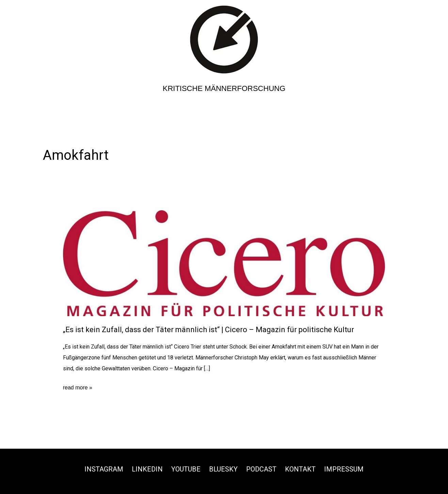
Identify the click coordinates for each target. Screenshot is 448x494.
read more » (78, 388)
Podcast (261, 469)
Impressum (344, 469)
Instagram (104, 469)
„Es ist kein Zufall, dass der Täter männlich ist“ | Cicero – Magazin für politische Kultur (209, 330)
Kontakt (300, 469)
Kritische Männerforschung (224, 88)
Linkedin (147, 469)
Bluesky (223, 469)
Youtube (186, 469)
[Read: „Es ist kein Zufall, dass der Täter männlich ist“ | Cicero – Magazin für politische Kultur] (224, 263)
